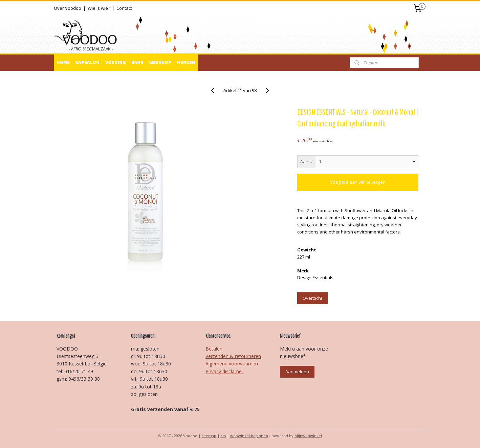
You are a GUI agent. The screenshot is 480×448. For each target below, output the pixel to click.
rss (223, 436)
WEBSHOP (160, 63)
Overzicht (312, 298)
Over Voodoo (68, 8)
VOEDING (115, 63)
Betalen (214, 349)
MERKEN (186, 63)
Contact (124, 8)
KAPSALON (87, 63)
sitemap (209, 436)
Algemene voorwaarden (232, 364)
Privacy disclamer (224, 371)
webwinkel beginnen (249, 436)
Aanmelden (297, 372)
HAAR (137, 63)
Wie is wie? (99, 8)
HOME (63, 63)
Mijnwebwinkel (308, 436)
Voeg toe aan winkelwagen (358, 182)
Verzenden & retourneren (233, 356)
